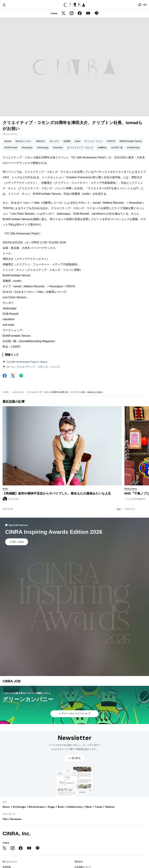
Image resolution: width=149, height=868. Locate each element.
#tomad (8, 141)
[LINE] (97, 14)
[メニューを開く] (145, 5)
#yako (78, 141)
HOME (6, 392)
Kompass (16, 819)
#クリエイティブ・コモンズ (80, 148)
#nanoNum (58, 148)
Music (6, 807)
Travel (98, 807)
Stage (51, 807)
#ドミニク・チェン (94, 141)
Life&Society (18, 392)
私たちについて (10, 862)
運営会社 (79, 862)
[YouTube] (88, 14)
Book (61, 807)
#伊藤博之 (102, 148)
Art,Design (19, 807)
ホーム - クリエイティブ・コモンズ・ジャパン (34, 367)
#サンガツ (54, 141)
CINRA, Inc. (17, 833)
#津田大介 (41, 141)
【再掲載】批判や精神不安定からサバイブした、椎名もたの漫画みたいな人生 (57, 493)
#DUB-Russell (11, 148)
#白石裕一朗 (117, 148)
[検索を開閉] (140, 5)
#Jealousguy (43, 148)
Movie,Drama (37, 807)
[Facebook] (80, 14)
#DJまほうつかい (23, 141)
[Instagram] (72, 14)
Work (89, 807)
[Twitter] (63, 14)
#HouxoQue (27, 148)
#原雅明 (67, 141)
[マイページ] (4, 5)
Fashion (110, 807)
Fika (5, 819)
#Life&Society (133, 148)
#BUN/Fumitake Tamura (131, 141)
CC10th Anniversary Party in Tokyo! (27, 362)
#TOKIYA (111, 141)
